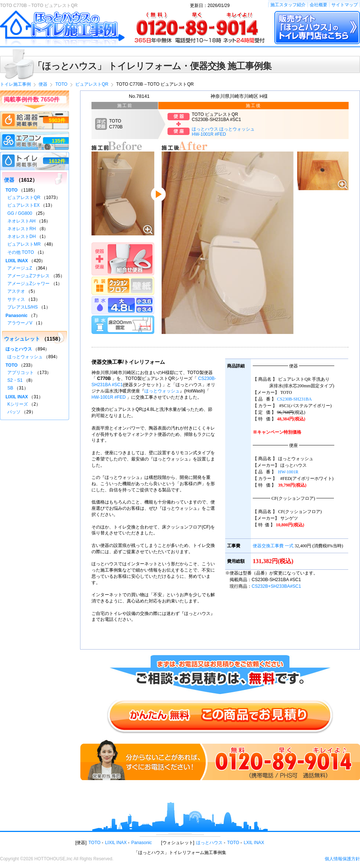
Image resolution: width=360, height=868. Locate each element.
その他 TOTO (21, 252)
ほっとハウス (19, 349)
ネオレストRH (21, 229)
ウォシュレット (22, 339)
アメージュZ (20, 268)
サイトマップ (345, 5)
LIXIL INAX (17, 261)
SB (10, 388)
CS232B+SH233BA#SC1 (276, 586)
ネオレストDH (21, 236)
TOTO (12, 190)
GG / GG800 (20, 213)
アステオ (16, 291)
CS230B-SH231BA (294, 399)
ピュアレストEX (24, 205)
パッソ (14, 412)
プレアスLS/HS (23, 307)
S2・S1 (15, 380)
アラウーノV (20, 323)
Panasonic (17, 316)
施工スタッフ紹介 (288, 5)
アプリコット (21, 373)
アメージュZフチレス (28, 276)
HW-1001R (288, 472)
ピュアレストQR (24, 198)
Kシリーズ (18, 404)
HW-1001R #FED (109, 397)
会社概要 (318, 5)
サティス (16, 299)
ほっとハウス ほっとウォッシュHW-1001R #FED (223, 132)
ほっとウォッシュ (162, 391)
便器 (9, 180)
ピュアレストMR (24, 244)
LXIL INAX (254, 843)
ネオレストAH (21, 221)
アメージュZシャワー (28, 284)
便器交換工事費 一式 (273, 546)
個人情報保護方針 (342, 859)
